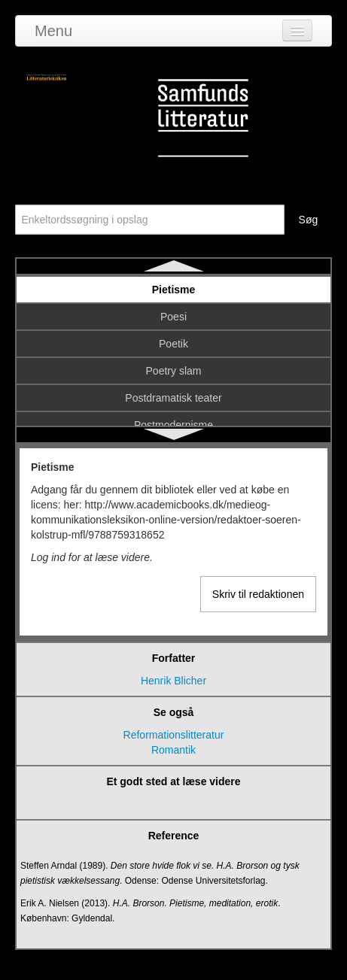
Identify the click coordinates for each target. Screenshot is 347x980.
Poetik (173, 344)
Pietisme (174, 290)
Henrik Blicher (173, 681)
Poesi (173, 317)
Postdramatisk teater (173, 398)
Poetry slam (174, 371)
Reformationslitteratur (174, 735)
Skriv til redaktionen (258, 594)
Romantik (173, 750)
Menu (53, 31)
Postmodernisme (173, 425)
